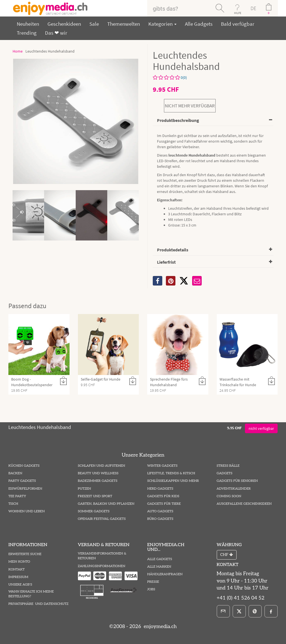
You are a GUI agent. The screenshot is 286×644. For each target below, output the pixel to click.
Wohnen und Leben (27, 511)
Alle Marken (159, 567)
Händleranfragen (165, 574)
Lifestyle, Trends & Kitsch (171, 473)
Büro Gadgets (160, 519)
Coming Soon (229, 496)
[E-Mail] (223, 611)
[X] (184, 281)
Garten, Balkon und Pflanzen (106, 504)
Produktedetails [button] (173, 250)
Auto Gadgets (160, 511)
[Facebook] (271, 611)
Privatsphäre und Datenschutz (38, 604)
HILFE (238, 13)
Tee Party (17, 496)
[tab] (213, 121)
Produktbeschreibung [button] (178, 120)
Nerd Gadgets (160, 489)
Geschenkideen (64, 24)
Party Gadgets (22, 481)
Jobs (151, 589)
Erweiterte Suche (25, 554)
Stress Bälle (228, 466)
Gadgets (225, 473)
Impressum (18, 577)
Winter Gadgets (162, 466)
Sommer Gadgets (94, 511)
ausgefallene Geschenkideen (244, 504)
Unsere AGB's (20, 585)
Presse (153, 582)
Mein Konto (19, 562)
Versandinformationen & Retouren (102, 556)
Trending (27, 33)
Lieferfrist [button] (166, 262)
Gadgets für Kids (163, 496)
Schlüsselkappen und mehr (173, 481)
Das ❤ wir (56, 33)
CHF (227, 555)
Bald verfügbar (238, 24)
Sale (94, 24)
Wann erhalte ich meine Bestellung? (31, 594)
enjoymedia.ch (160, 627)
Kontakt (16, 569)
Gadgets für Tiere (164, 504)
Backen (15, 473)
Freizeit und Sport (95, 496)
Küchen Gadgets (24, 466)
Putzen (85, 489)
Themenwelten (124, 24)
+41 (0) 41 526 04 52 (241, 598)
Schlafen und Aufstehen (102, 466)
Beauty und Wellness (98, 473)
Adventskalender (234, 489)
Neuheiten (28, 24)
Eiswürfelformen (25, 489)
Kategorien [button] (162, 24)
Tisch (13, 504)
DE (253, 8)
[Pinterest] (255, 611)
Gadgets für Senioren (237, 481)
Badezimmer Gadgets (98, 481)
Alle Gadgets (199, 24)
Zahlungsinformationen (102, 566)
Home (18, 51)
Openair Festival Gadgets (102, 519)
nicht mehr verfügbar (190, 106)
